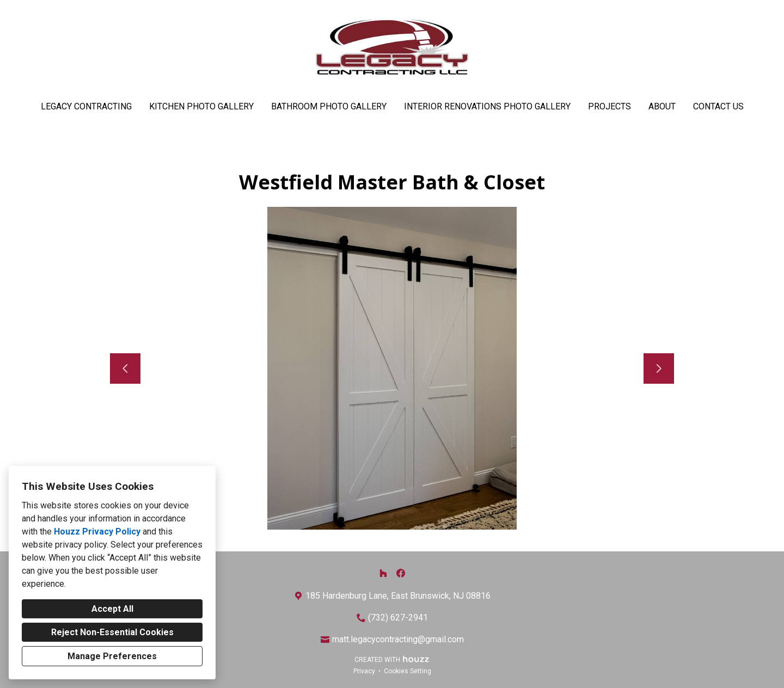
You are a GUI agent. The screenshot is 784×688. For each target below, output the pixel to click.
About (662, 106)
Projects (610, 106)
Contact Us (718, 106)
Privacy (364, 671)
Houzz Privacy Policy (97, 532)
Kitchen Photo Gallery (201, 106)
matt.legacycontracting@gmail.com (398, 639)
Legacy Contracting (86, 106)
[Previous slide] (125, 368)
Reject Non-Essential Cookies (112, 632)
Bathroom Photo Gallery (329, 106)
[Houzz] (383, 573)
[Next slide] (659, 368)
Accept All (112, 609)
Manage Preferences (112, 656)
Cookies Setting (408, 671)
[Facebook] (401, 573)
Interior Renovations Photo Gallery (487, 106)
